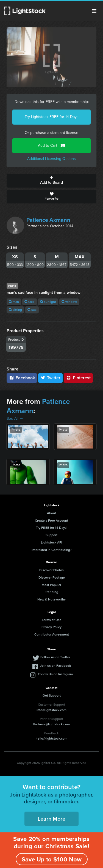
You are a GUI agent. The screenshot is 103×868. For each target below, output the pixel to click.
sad (32, 310)
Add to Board (51, 181)
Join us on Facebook (55, 666)
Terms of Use (52, 620)
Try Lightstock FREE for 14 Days (52, 117)
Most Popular (51, 585)
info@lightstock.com (51, 710)
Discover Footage (52, 577)
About (51, 513)
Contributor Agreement (52, 634)
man (14, 302)
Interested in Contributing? (52, 550)
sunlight (48, 302)
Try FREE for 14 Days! (52, 528)
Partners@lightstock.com (51, 724)
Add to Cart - (52, 146)
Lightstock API (51, 542)
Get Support (52, 695)
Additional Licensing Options (51, 159)
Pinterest (78, 378)
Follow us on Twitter (55, 657)
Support (51, 535)
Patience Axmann (48, 220)
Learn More (51, 819)
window (69, 302)
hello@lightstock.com (51, 738)
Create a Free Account (51, 521)
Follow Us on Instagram (55, 674)
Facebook (22, 378)
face (30, 302)
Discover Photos (51, 570)
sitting (15, 310)
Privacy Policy (51, 627)
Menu (94, 11)
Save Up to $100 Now (52, 859)
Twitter (51, 378)
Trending (52, 592)
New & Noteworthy (51, 599)
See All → (15, 419)
